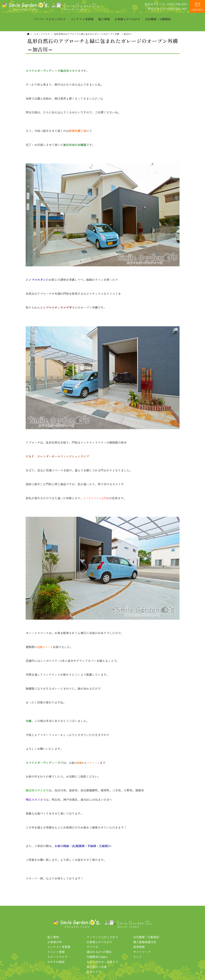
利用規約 (144, 972)
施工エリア (94, 962)
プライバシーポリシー (122, 972)
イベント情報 (56, 942)
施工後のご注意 (97, 957)
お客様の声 (54, 932)
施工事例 (104, 17)
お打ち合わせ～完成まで (102, 952)
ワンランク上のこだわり (50, 17)
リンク (138, 947)
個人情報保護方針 (145, 932)
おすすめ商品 (56, 952)
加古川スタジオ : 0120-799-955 (166, 4)
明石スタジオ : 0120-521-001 (167, 9)
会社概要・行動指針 (158, 17)
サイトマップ (142, 942)
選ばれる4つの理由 (99, 942)
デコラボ (92, 937)
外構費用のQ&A (97, 947)
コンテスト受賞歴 (82, 17)
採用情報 (139, 937)
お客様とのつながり (127, 17)
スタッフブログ (42, 24)
